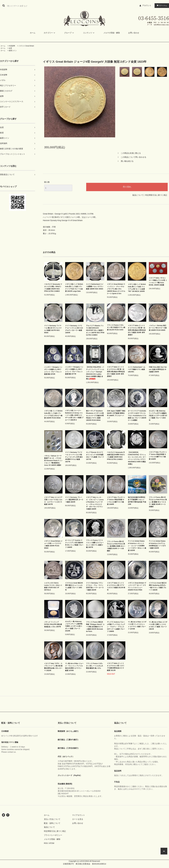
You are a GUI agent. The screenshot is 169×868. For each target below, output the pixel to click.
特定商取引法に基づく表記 (156, 195)
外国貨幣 (12, 46)
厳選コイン (13, 51)
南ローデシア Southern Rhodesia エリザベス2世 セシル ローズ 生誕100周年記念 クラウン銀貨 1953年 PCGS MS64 (95, 416)
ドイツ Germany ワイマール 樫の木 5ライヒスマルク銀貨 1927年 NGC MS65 (53, 329)
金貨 (10, 48)
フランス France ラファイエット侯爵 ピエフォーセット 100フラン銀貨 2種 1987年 (95, 544)
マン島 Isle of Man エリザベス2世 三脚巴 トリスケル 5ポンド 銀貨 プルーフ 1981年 (158, 626)
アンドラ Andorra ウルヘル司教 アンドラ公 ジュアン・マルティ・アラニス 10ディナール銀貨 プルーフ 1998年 (116, 627)
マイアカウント (79, 815)
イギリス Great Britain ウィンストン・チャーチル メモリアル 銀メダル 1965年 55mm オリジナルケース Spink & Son (116, 289)
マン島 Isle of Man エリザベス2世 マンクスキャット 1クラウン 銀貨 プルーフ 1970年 (137, 625)
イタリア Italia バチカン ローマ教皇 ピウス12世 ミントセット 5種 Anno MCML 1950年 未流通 (158, 281)
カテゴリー (50, 33)
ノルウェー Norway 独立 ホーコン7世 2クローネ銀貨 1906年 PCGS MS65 (158, 328)
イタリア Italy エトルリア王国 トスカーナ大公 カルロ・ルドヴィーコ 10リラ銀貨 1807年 (53, 501)
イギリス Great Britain (26, 46)
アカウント (147, 5)
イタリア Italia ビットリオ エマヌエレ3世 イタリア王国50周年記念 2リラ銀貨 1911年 (116, 667)
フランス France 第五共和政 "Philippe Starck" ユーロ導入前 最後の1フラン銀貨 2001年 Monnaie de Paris (95, 627)
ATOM (52, 843)
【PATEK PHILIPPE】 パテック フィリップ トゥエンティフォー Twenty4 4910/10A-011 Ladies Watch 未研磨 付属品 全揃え (95, 373)
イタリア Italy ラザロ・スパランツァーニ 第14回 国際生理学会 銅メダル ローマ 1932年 (53, 667)
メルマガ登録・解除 (112, 33)
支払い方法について (52, 819)
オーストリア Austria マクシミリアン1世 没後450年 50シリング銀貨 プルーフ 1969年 (74, 544)
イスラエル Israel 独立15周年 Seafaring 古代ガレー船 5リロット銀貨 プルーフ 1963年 (158, 586)
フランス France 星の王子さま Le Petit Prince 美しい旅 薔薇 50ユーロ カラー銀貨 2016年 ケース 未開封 (158, 502)
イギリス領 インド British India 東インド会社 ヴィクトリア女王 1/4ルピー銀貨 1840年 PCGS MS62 (53, 414)
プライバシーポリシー (53, 835)
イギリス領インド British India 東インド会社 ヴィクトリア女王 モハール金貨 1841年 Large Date (74, 288)
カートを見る (78, 819)
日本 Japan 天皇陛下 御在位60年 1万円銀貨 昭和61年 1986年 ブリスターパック (116, 414)
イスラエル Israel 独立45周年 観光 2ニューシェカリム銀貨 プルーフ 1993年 (74, 586)
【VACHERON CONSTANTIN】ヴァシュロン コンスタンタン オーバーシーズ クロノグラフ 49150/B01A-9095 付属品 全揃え (137, 458)
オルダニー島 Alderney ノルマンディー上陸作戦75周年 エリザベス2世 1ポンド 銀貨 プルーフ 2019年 (74, 626)
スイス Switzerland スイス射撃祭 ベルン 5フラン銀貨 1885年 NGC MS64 (95, 287)
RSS (46, 843)
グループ (69, 33)
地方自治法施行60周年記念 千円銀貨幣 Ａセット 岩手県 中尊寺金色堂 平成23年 (137, 501)
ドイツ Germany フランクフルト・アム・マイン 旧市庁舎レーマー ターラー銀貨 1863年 (95, 586)
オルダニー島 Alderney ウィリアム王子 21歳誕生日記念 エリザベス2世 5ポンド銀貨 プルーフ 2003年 (158, 416)
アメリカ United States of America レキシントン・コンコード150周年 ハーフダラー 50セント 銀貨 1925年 (137, 546)
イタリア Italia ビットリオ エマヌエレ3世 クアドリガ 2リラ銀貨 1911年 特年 (116, 586)
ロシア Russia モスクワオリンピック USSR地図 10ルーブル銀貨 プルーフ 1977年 (95, 456)
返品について (138, 195)
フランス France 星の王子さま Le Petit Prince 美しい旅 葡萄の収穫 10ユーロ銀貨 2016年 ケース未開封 (116, 546)
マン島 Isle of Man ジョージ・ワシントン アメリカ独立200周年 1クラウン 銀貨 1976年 (74, 667)
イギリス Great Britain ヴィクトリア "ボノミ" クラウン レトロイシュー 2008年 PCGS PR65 (137, 586)
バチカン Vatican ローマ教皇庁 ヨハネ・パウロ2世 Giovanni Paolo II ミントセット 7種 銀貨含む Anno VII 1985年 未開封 (53, 461)
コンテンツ (89, 33)
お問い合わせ (134, 33)
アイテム (161, 5)
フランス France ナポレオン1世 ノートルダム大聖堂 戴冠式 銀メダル (95, 666)
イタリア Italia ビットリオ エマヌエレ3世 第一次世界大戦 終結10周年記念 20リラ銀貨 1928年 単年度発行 (137, 330)
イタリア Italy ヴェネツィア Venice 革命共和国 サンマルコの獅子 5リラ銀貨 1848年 (158, 456)
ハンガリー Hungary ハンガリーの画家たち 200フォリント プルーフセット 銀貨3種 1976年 (53, 371)
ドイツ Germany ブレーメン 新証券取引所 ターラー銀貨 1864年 (74, 500)
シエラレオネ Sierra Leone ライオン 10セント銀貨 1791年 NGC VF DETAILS (53, 586)
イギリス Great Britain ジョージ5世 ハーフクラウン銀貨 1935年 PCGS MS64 (53, 545)
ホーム (33, 33)
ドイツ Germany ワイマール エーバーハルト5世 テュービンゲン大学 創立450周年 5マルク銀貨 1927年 (74, 457)
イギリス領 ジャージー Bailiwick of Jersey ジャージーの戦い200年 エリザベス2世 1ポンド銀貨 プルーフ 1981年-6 (74, 415)
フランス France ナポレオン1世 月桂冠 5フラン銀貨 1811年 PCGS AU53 (116, 327)
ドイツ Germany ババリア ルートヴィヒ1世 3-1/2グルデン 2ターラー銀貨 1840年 (74, 329)
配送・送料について (52, 823)
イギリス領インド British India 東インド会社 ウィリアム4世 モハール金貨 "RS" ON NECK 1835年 (137, 288)
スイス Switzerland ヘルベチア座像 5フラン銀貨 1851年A (137, 369)
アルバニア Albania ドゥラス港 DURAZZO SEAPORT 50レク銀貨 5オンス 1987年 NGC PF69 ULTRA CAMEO (95, 330)
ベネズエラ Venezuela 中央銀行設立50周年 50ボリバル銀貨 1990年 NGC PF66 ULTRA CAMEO (116, 456)
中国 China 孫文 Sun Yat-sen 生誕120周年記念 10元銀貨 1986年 (158, 369)
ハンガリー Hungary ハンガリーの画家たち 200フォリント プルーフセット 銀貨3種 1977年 (74, 370)
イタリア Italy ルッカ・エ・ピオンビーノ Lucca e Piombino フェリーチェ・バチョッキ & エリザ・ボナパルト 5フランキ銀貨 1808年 (95, 503)
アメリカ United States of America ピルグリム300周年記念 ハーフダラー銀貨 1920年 (157, 545)
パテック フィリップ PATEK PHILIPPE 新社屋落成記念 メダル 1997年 (53, 624)
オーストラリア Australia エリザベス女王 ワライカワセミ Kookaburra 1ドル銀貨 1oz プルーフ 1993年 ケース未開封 (137, 416)
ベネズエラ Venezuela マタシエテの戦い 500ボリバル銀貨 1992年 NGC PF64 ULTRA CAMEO (53, 288)
